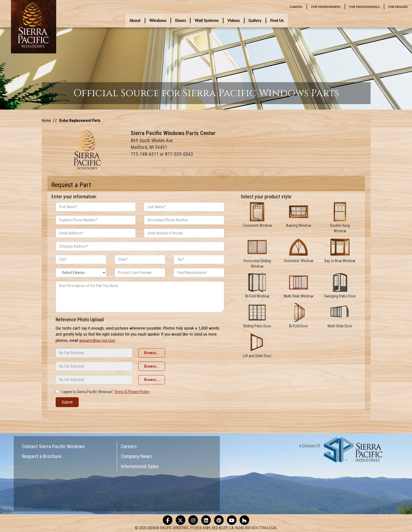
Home (46, 121)
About (135, 20)
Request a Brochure (42, 456)
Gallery (255, 20)
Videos (234, 20)
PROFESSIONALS (364, 7)
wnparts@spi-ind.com (97, 341)
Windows (158, 20)
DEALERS (398, 7)
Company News (136, 456)
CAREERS (296, 7)
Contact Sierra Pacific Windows (53, 446)
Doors (181, 20)
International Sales (140, 466)
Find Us (277, 20)
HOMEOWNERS (326, 7)
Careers (129, 446)
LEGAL (272, 528)
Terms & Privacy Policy (132, 392)
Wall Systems (207, 20)
